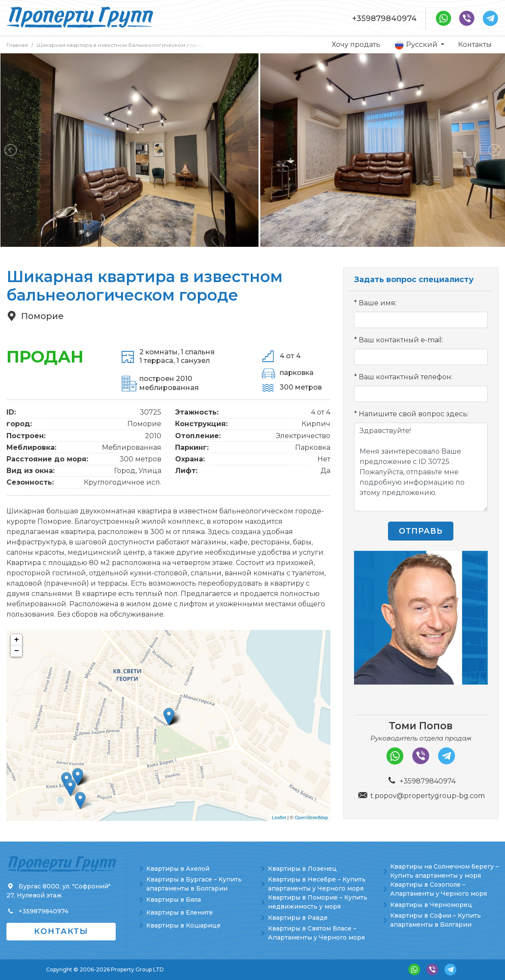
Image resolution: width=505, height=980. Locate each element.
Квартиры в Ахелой (178, 869)
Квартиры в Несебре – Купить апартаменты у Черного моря (317, 884)
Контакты (475, 45)
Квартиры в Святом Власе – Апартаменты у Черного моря (316, 933)
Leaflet (279, 817)
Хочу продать (356, 45)
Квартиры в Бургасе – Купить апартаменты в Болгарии (194, 884)
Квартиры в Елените (180, 912)
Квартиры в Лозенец (302, 869)
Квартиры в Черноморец (431, 905)
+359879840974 (385, 18)
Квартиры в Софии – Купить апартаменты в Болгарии (436, 920)
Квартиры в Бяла (174, 900)
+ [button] (17, 640)
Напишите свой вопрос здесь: (414, 414)
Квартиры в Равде (298, 918)
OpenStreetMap (311, 817)
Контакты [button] (61, 931)
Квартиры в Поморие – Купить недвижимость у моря (318, 902)
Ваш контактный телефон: (406, 377)
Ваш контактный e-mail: (401, 340)
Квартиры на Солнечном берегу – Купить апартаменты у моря (444, 871)
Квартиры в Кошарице (183, 925)
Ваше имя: (378, 303)
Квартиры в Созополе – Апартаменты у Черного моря (439, 889)
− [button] (17, 651)
